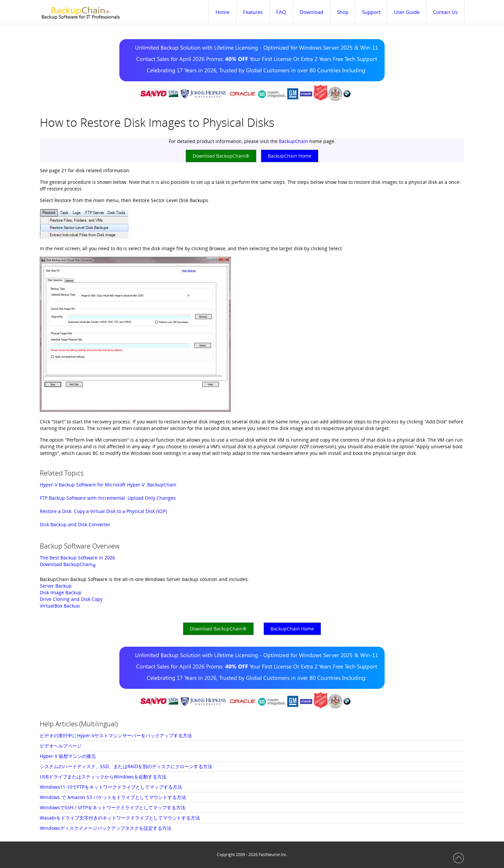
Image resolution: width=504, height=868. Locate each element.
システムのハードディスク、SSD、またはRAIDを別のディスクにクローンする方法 (126, 766)
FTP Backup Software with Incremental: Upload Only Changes (108, 498)
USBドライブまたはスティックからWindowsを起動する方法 (103, 777)
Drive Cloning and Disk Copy (71, 599)
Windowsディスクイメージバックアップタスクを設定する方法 (106, 828)
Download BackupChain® (221, 156)
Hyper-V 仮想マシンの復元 (68, 756)
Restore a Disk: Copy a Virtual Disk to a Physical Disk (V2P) (103, 511)
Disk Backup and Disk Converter (75, 524)
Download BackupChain (68, 564)
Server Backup (56, 586)
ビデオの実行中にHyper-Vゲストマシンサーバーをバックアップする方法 (116, 735)
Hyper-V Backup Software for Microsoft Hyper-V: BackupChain (108, 485)
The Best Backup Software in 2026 (77, 558)
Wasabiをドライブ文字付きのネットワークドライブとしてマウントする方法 (120, 818)
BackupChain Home (290, 156)
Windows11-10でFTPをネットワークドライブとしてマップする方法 (111, 787)
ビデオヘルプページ (61, 746)
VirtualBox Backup (60, 606)
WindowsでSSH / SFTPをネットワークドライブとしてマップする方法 (113, 807)
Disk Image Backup (61, 592)
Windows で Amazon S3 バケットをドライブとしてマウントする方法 (113, 797)
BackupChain (293, 141)
